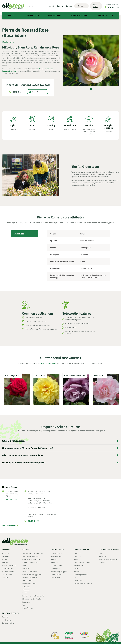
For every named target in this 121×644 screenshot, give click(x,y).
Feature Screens (57, 556)
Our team (6, 556)
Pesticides (26, 590)
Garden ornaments (58, 566)
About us (5, 553)
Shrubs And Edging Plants (32, 599)
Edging (101, 553)
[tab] (25, 234)
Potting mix (78, 581)
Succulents (26, 602)
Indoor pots (55, 569)
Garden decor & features (83, 584)
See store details (9, 525)
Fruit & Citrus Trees (30, 572)
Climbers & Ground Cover (32, 559)
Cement (5, 617)
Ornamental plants (29, 584)
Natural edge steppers (59, 572)
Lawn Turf (78, 553)
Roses (25, 593)
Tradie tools (7, 620)
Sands (76, 569)
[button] (81, 6)
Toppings (77, 572)
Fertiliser (26, 569)
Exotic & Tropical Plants (31, 562)
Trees (24, 605)
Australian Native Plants (31, 556)
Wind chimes (55, 578)
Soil (75, 578)
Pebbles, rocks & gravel (82, 562)
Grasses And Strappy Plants (32, 575)
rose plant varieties (48, 363)
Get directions (11, 499)
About (52, 6)
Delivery (60, 6)
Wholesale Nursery (9, 565)
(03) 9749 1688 (114, 7)
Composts (78, 556)
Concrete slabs (56, 553)
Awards (5, 559)
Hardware (102, 556)
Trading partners (8, 568)
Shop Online (96, 6)
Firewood (54, 562)
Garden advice (7, 575)
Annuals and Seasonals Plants (33, 553)
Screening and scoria (81, 575)
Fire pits (54, 559)
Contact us (36, 92)
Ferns (24, 566)
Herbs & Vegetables (30, 578)
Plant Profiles (28, 608)
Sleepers (102, 562)
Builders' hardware (9, 623)
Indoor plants (27, 581)
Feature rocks (79, 566)
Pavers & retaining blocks (108, 559)
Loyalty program (8, 571)
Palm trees (26, 587)
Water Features (57, 575)
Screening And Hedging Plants (33, 596)
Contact (69, 6)
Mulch (76, 559)
